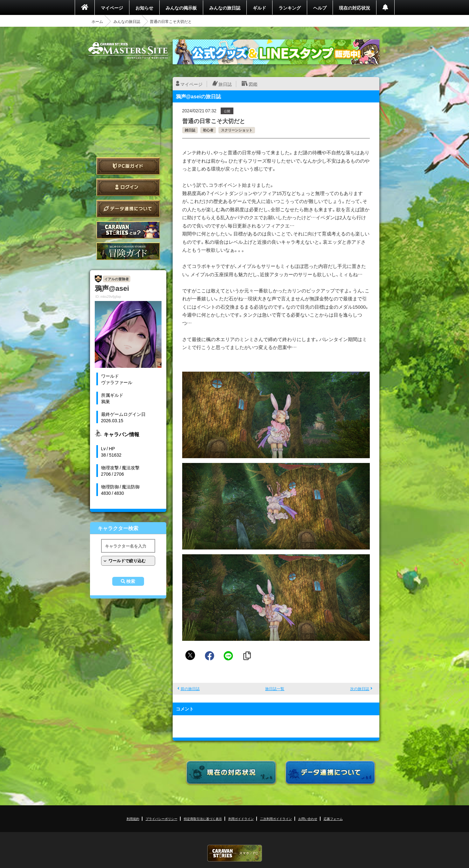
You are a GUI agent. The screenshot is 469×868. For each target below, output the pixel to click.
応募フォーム (333, 819)
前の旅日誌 (190, 689)
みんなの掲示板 (181, 8)
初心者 (208, 130)
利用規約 (133, 819)
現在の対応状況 (355, 8)
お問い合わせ (308, 819)
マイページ (112, 8)
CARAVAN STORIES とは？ (128, 230)
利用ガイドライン (241, 819)
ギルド (259, 8)
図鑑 (253, 84)
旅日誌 (225, 84)
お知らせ (144, 8)
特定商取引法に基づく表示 (203, 819)
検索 (131, 581)
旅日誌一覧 (275, 689)
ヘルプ (320, 8)
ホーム (97, 21)
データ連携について (128, 209)
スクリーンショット (237, 130)
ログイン (128, 187)
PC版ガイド (128, 166)
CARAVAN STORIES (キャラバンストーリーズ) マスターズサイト (128, 51)
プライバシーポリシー (162, 819)
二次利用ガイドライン (276, 819)
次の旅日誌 (360, 689)
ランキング (290, 8)
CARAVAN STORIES (235, 853)
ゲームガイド (128, 251)
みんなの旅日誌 (225, 8)
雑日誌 (190, 130)
